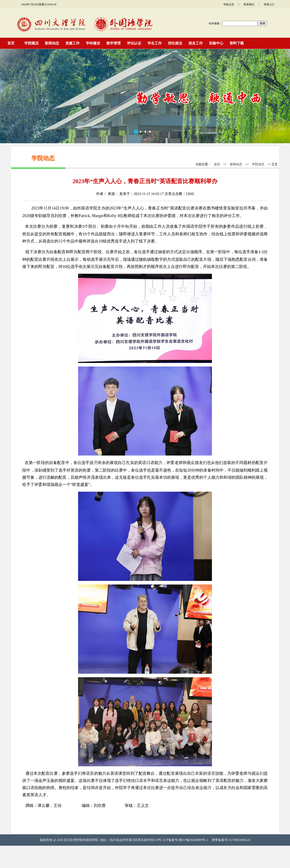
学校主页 (229, 4)
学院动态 (258, 164)
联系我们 (249, 4)
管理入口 (269, 4)
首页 (217, 164)
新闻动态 (236, 164)
